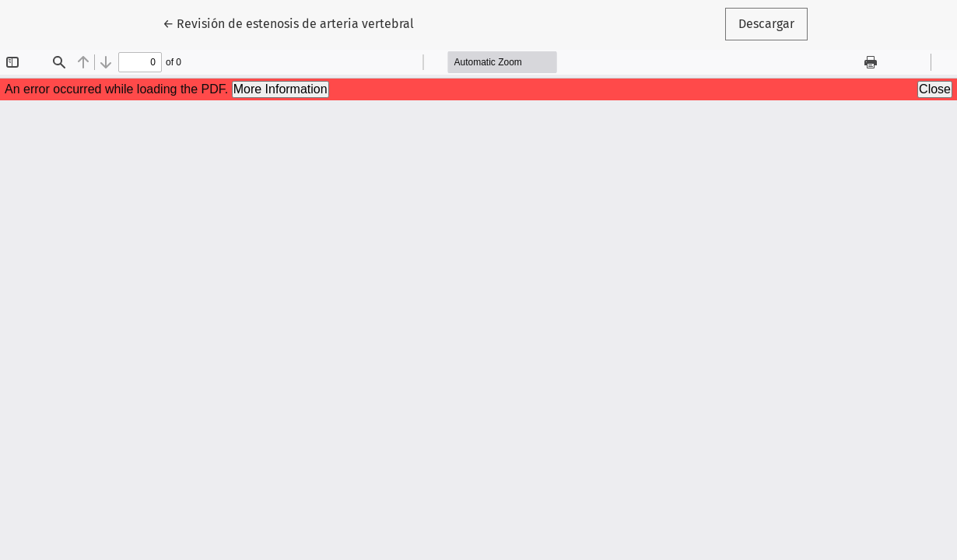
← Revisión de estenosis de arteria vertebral (288, 23)
